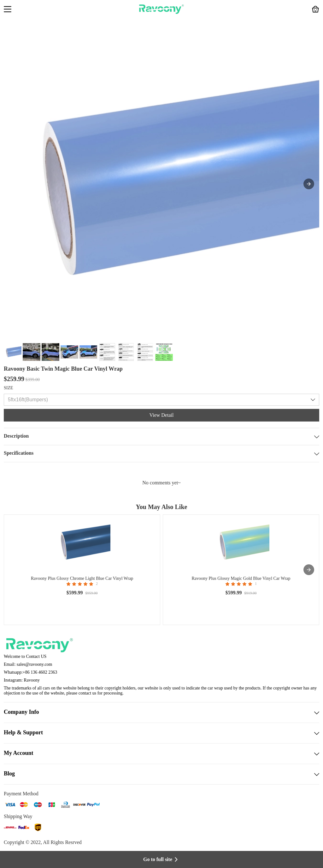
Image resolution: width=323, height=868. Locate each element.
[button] (8, 10)
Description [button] (161, 437)
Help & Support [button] (161, 733)
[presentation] (309, 570)
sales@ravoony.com (35, 664)
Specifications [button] (161, 454)
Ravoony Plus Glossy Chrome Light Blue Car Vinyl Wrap (82, 578)
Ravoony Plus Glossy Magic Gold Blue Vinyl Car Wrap (241, 578)
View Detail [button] (162, 415)
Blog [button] (161, 774)
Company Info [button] (161, 713)
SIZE (9, 388)
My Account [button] (161, 754)
